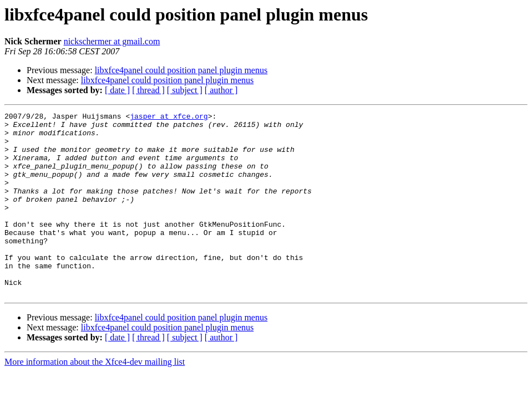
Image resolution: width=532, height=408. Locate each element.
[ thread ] (148, 90)
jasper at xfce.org (169, 118)
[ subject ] (185, 90)
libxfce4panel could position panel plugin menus (181, 70)
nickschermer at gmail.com (112, 41)
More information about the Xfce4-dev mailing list (95, 398)
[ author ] (221, 90)
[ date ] (117, 90)
